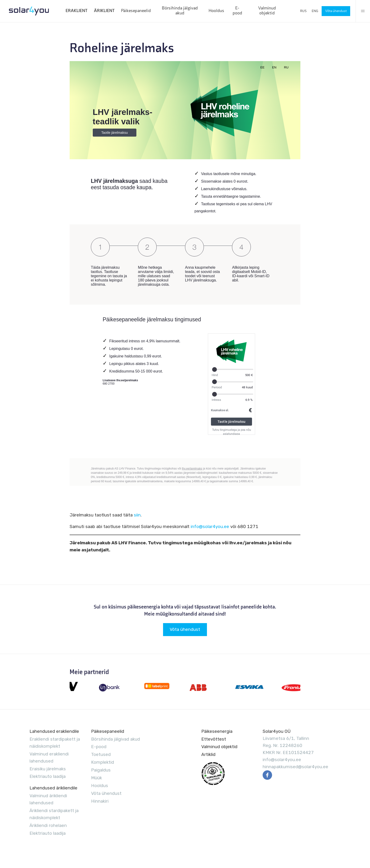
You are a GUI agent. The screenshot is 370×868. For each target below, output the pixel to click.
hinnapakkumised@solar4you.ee (295, 767)
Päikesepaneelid (136, 11)
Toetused (101, 754)
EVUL (213, 774)
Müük (97, 778)
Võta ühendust (336, 11)
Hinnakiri (100, 801)
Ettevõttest (214, 739)
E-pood (237, 11)
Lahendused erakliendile (54, 731)
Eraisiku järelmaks (48, 769)
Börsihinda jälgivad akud (180, 11)
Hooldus (216, 11)
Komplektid (103, 762)
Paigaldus (101, 770)
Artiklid (208, 754)
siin (137, 515)
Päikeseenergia (217, 731)
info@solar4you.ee (210, 526)
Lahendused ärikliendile (53, 788)
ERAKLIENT (76, 11)
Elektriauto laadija (48, 776)
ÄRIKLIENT (104, 11)
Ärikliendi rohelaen (48, 825)
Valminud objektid (267, 11)
